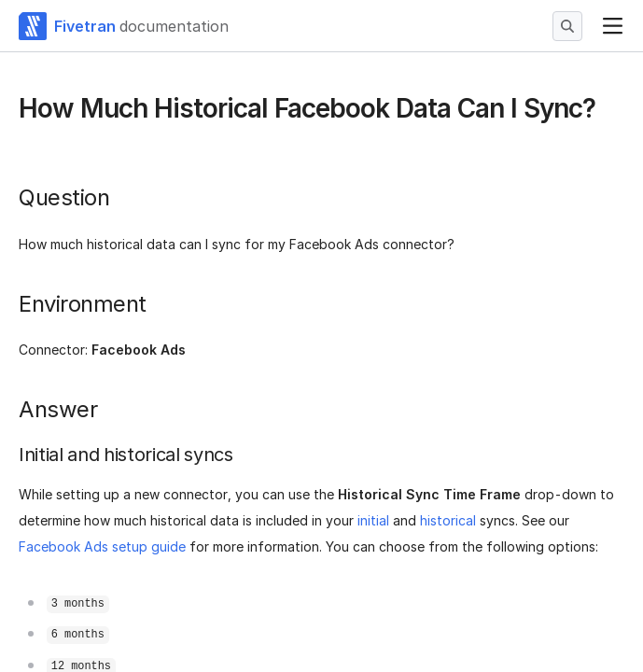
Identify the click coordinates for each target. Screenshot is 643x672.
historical (448, 520)
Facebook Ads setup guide (102, 546)
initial (373, 520)
